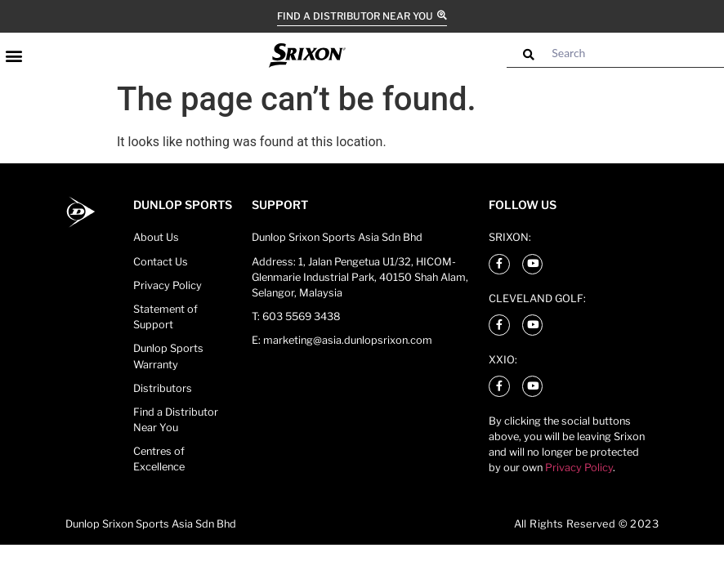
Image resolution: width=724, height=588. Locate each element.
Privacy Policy (579, 468)
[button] (13, 55)
